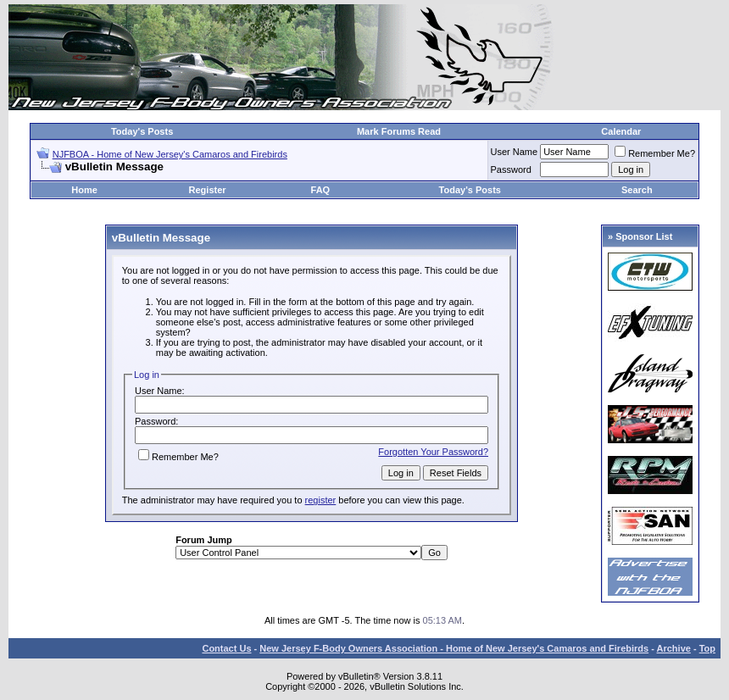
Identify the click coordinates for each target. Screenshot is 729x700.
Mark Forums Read (399, 131)
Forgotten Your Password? (433, 452)
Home (84, 190)
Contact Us (226, 648)
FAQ (321, 190)
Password (511, 169)
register (321, 500)
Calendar (621, 131)
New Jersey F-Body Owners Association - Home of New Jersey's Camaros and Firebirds (454, 648)
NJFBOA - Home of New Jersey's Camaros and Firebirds (170, 154)
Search (637, 190)
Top (707, 648)
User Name (515, 152)
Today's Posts (142, 131)
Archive (674, 648)
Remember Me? (655, 153)
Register (208, 190)
